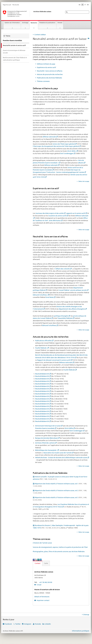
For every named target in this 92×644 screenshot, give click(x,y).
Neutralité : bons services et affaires (50, 71)
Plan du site (16, 5)
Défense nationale (49, 137)
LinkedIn (48, 624)
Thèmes (8, 35)
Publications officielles (43, 341)
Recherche (34, 23)
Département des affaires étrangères (72, 309)
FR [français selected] (82, 5)
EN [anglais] (88, 5)
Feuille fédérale (41, 348)
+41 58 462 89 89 (46, 582)
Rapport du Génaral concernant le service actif (54, 360)
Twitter (18, 624)
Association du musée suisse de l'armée (57, 453)
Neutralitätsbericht (42, 374)
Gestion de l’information (12, 23)
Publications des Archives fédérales (49, 78)
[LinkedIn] (41, 560)
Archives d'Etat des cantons (45, 443)
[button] (67, 12)
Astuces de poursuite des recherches (50, 74)
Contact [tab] (38, 563)
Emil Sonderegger (67, 153)
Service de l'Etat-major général (64, 144)
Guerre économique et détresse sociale (14, 52)
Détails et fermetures (42, 597)
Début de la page (84, 181)
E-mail (39, 585)
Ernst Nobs (49, 297)
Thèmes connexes (43, 81)
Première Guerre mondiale (12, 40)
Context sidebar (40, 35)
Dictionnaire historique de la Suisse (48, 426)
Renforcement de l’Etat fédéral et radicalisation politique (15, 59)
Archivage (25, 23)
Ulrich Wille (72, 151)
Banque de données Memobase (46, 438)
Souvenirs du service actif (57, 216)
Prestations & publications (47, 23)
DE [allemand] (80, 5)
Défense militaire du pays (46, 64)
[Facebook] (34, 560)
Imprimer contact (43, 600)
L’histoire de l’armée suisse (42, 543)
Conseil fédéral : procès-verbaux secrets (73, 290)
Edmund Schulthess (40, 295)
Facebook (8, 624)
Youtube (38, 624)
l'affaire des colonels (62, 269)
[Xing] (39, 560)
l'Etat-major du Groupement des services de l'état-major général (56, 146)
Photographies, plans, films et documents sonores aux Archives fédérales (59, 551)
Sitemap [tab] (86, 615)
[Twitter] (36, 560)
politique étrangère (61, 316)
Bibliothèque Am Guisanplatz (46, 450)
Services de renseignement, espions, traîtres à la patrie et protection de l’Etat (60, 547)
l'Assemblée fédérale (65, 318)
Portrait (60, 23)
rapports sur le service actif (76, 213)
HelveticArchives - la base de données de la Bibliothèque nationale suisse (61, 457)
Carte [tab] (46, 563)
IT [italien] (85, 5)
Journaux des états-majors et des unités (49, 213)
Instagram (28, 624)
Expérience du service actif (46, 67)
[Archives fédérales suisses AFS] (31, 14)
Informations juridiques (81, 631)
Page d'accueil (7, 5)
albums (81, 163)
